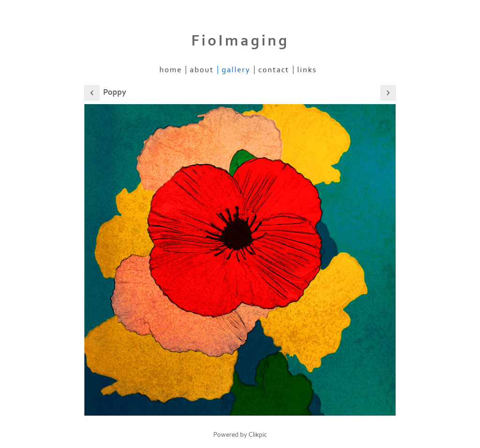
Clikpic (258, 435)
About (202, 70)
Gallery (236, 70)
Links (307, 70)
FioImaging (240, 41)
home (171, 70)
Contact (274, 70)
